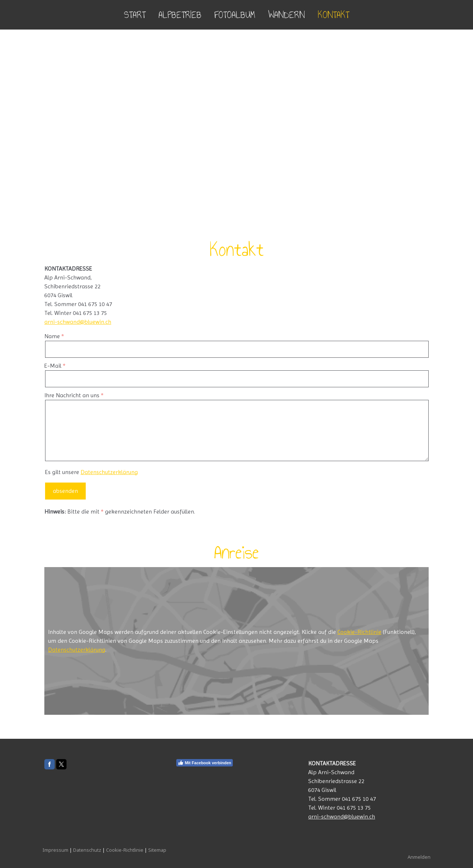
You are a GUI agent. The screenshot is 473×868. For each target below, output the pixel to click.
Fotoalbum (235, 15)
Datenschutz (87, 850)
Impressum (55, 850)
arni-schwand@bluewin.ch (78, 322)
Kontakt (334, 15)
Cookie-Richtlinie (359, 632)
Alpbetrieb (180, 15)
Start (135, 15)
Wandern (286, 15)
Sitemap (157, 850)
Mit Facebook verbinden (205, 763)
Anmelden (419, 857)
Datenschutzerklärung (109, 472)
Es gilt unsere (91, 472)
